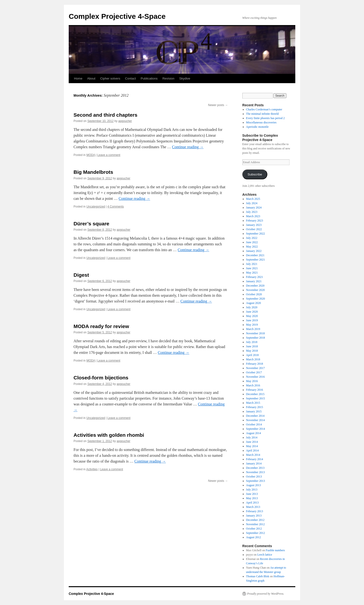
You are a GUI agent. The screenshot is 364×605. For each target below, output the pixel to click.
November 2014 (256, 420)
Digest (81, 275)
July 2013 (252, 490)
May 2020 (252, 316)
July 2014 (252, 437)
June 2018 (252, 346)
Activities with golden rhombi (109, 435)
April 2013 (252, 503)
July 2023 (252, 212)
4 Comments (116, 207)
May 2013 (252, 498)
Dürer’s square (91, 224)
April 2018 (252, 355)
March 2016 (253, 385)
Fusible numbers (275, 550)
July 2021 (252, 264)
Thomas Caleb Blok (258, 576)
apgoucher (125, 121)
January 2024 (254, 208)
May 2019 (252, 325)
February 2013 (255, 511)
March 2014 (253, 455)
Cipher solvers (110, 78)
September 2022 (256, 234)
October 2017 (254, 372)
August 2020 (254, 303)
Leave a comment (109, 155)
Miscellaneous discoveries (261, 122)
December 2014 (255, 416)
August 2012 (254, 537)
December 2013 (255, 468)
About (91, 78)
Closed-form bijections (101, 378)
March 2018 (253, 359)
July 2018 (252, 342)
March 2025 (253, 199)
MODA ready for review (101, 326)
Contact (131, 78)
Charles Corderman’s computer (264, 109)
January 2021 (254, 281)
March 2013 (253, 507)
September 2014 (256, 429)
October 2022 (254, 229)
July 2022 (252, 238)
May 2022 (252, 247)
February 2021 (255, 277)
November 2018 (256, 333)
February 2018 (255, 364)
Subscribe (255, 174)
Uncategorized (96, 207)
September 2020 (256, 299)
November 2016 (256, 377)
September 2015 (256, 398)
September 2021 (256, 260)
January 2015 (254, 411)
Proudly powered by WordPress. (266, 594)
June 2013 (252, 494)
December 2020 (255, 286)
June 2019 (252, 320)
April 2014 (252, 450)
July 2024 (252, 203)
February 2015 (255, 407)
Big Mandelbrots (93, 172)
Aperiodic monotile (257, 127)
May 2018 (252, 351)
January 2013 (254, 516)
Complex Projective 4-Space (117, 16)
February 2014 (255, 459)
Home (78, 78)
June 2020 (252, 312)
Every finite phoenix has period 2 (265, 118)
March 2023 (253, 216)
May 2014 (252, 446)
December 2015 (255, 394)
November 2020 (256, 290)
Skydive (185, 78)
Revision (169, 78)
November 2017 (256, 368)
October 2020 (254, 294)
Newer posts (218, 105)
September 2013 (256, 481)
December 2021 (255, 255)
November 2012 (256, 524)
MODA (91, 155)
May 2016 (252, 381)
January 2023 (254, 225)
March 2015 (253, 403)
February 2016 (255, 390)
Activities (92, 469)
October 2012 (254, 529)
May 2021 (252, 273)
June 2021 (252, 268)
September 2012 (256, 533)
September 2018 (256, 338)
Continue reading (188, 147)
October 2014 (254, 424)
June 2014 (252, 442)
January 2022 (254, 251)
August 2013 (254, 485)
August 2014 (254, 433)
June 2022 (252, 242)
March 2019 (253, 329)
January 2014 (254, 464)
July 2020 (252, 307)
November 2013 (256, 472)
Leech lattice (265, 555)
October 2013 (254, 477)
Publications (149, 78)
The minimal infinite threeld (263, 114)
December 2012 (255, 520)
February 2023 (255, 221)
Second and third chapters (105, 115)
